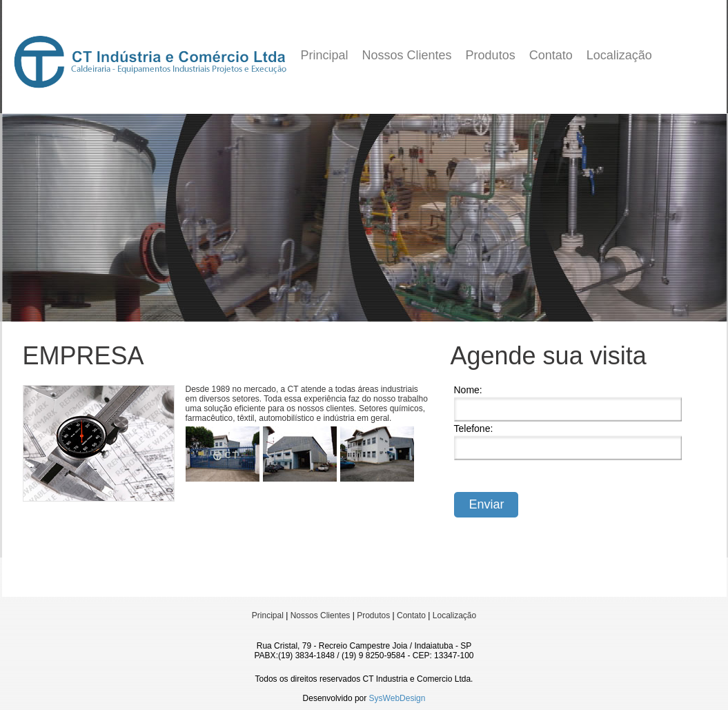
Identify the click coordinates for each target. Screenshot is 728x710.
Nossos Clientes (407, 55)
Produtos (491, 55)
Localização (619, 55)
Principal (325, 55)
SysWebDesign (397, 698)
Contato (551, 55)
